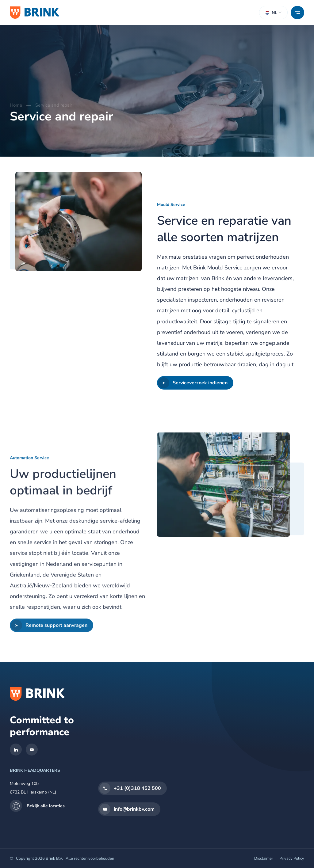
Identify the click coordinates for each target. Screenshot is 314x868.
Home (16, 105)
